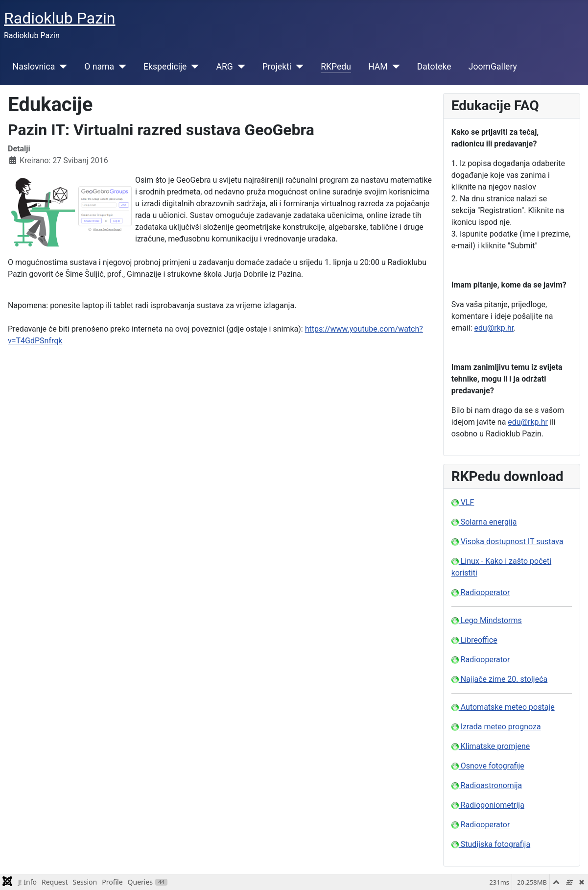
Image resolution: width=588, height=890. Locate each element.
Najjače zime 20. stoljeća (500, 679)
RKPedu (336, 67)
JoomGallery (493, 67)
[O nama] (120, 67)
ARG (224, 67)
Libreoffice (474, 640)
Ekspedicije (165, 67)
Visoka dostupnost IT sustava (507, 541)
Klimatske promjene (491, 746)
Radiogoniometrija (488, 805)
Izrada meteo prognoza (496, 727)
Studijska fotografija (491, 844)
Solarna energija (484, 522)
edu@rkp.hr (494, 328)
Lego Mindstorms (487, 620)
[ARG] (239, 67)
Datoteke (434, 67)
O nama (99, 67)
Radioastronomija (487, 785)
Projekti (277, 67)
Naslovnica (34, 67)
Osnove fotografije (488, 766)
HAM (378, 67)
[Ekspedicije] (193, 67)
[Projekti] (297, 67)
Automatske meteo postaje (503, 707)
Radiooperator (481, 592)
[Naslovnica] (61, 67)
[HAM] (394, 67)
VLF (463, 502)
